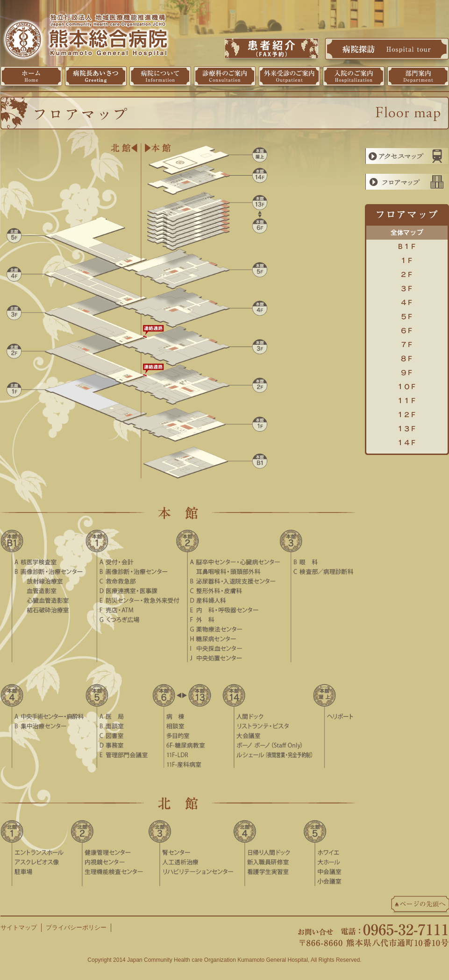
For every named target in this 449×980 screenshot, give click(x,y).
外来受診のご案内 (289, 76)
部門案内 (418, 76)
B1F (407, 244)
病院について (160, 76)
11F (407, 398)
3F (407, 286)
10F (407, 384)
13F (407, 426)
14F (407, 440)
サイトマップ (19, 927)
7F (407, 342)
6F (407, 328)
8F (407, 356)
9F (407, 370)
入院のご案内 (354, 76)
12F (407, 412)
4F (407, 300)
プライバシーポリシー (76, 927)
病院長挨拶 (96, 76)
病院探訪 (387, 49)
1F (407, 258)
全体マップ (407, 230)
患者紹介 (271, 48)
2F (407, 272)
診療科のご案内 (225, 76)
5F (407, 314)
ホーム (31, 76)
